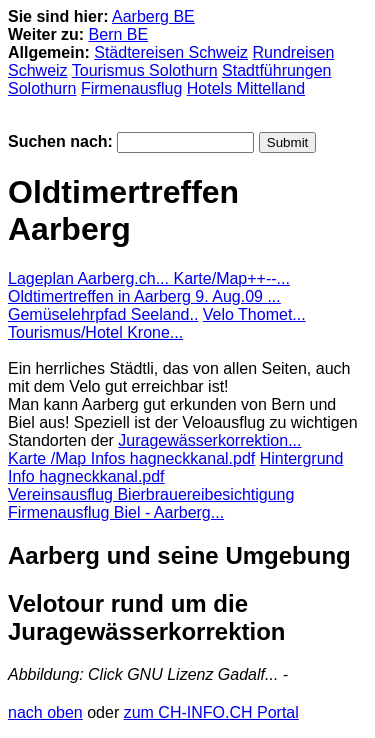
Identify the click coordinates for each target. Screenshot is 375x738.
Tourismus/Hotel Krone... (95, 332)
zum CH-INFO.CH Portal (211, 712)
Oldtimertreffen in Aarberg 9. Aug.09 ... (144, 296)
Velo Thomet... (254, 314)
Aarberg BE (153, 16)
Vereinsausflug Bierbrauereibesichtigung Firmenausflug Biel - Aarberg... (151, 503)
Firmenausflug (131, 88)
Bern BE (119, 34)
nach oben (45, 712)
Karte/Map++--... (231, 278)
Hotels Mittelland (246, 88)
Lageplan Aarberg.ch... (90, 278)
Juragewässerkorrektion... (209, 440)
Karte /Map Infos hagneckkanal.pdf (131, 458)
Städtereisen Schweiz (171, 52)
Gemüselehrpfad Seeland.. (103, 314)
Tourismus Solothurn (145, 70)
